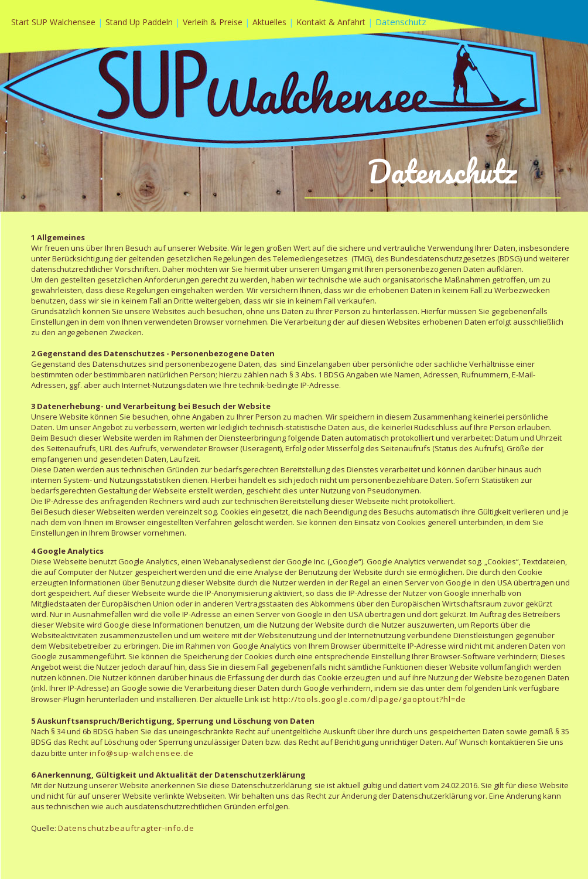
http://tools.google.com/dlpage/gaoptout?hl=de (369, 699)
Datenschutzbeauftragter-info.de (126, 828)
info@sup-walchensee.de (142, 753)
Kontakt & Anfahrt (331, 22)
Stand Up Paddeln (140, 22)
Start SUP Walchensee (53, 22)
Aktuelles (271, 22)
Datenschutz (401, 22)
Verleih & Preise (214, 22)
